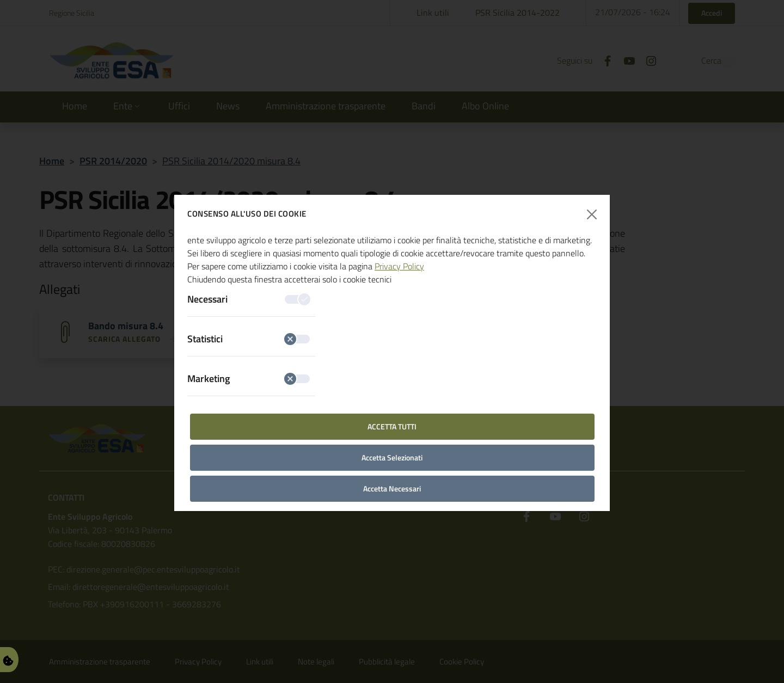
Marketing (249, 379)
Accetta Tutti (392, 426)
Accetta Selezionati (392, 457)
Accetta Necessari (392, 488)
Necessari (249, 299)
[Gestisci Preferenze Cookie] (8, 659)
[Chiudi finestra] (592, 214)
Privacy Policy (399, 266)
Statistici (249, 339)
